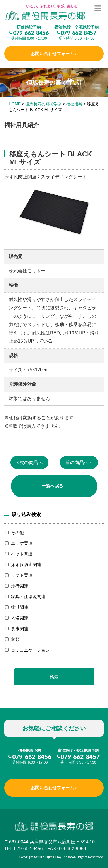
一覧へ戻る (53, 486)
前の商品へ (77, 462)
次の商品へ (31, 462)
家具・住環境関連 (28, 597)
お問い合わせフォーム (52, 54)
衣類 (15, 639)
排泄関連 (20, 607)
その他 (17, 533)
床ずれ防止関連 (26, 565)
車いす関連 (22, 543)
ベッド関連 (22, 554)
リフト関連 (22, 575)
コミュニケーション (30, 650)
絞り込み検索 (26, 514)
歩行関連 (20, 586)
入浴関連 (20, 618)
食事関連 (20, 629)
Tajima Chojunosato (59, 857)
